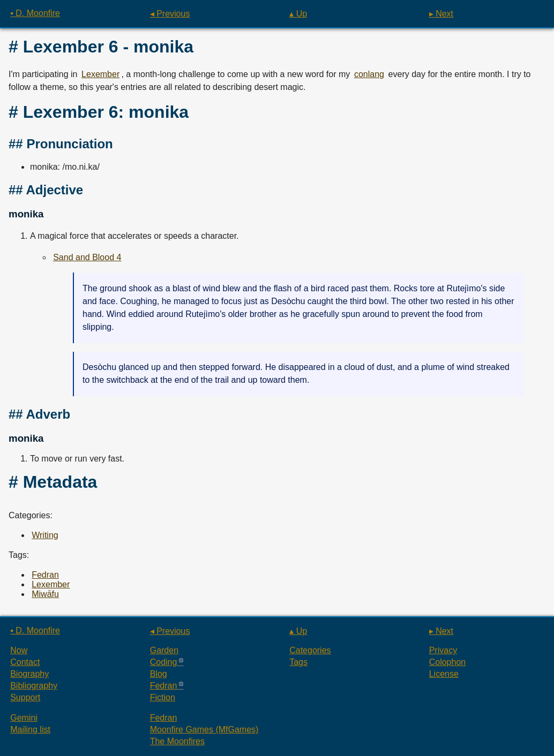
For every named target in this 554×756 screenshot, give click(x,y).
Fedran (45, 575)
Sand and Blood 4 (87, 257)
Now (19, 650)
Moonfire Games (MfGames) (204, 729)
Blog (159, 674)
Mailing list (30, 729)
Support (25, 697)
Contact (25, 662)
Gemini (24, 718)
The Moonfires (177, 741)
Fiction (163, 697)
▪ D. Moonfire (35, 13)
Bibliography (34, 686)
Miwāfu (45, 594)
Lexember (100, 74)
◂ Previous (170, 14)
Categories (310, 650)
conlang (369, 74)
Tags (298, 662)
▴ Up (298, 14)
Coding (164, 662)
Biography (29, 674)
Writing (45, 535)
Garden (164, 650)
